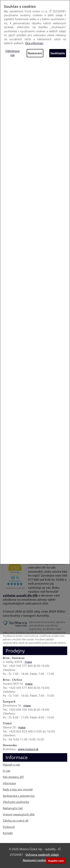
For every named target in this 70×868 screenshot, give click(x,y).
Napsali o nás (11, 765)
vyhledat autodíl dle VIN (20, 595)
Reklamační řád (13, 808)
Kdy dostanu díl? (13, 777)
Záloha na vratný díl (16, 820)
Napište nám (56, 861)
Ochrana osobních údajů (42, 855)
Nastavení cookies (35, 860)
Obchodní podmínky (16, 802)
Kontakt (8, 833)
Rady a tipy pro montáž (18, 789)
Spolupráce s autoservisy (19, 796)
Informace (9, 783)
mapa (28, 662)
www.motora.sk (28, 749)
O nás (7, 771)
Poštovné (9, 827)
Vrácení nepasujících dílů (19, 814)
